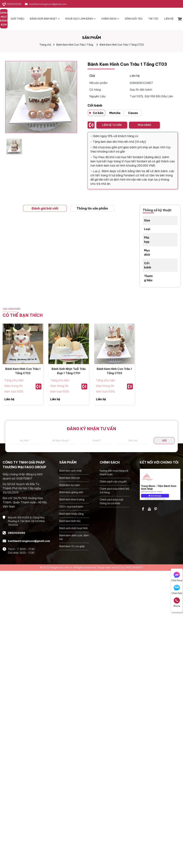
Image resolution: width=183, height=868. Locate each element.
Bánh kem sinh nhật (71, 471)
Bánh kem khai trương (72, 499)
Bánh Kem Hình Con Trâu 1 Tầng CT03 (122, 45)
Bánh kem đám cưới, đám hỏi (74, 537)
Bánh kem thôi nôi (70, 478)
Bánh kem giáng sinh (71, 492)
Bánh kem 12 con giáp (72, 546)
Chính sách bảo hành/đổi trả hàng (114, 491)
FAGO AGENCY (134, 568)
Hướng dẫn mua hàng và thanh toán (114, 473)
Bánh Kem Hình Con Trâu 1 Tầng (75, 45)
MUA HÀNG (144, 125)
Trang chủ (45, 45)
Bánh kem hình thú (70, 521)
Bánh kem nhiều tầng (71, 514)
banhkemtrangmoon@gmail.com (48, 4)
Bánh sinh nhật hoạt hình (74, 528)
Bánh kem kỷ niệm (70, 485)
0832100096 (14, 4)
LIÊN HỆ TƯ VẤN (112, 125)
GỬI (164, 441)
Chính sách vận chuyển (113, 482)
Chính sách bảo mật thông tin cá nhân (112, 501)
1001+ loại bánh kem (71, 507)
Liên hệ (9, 399)
